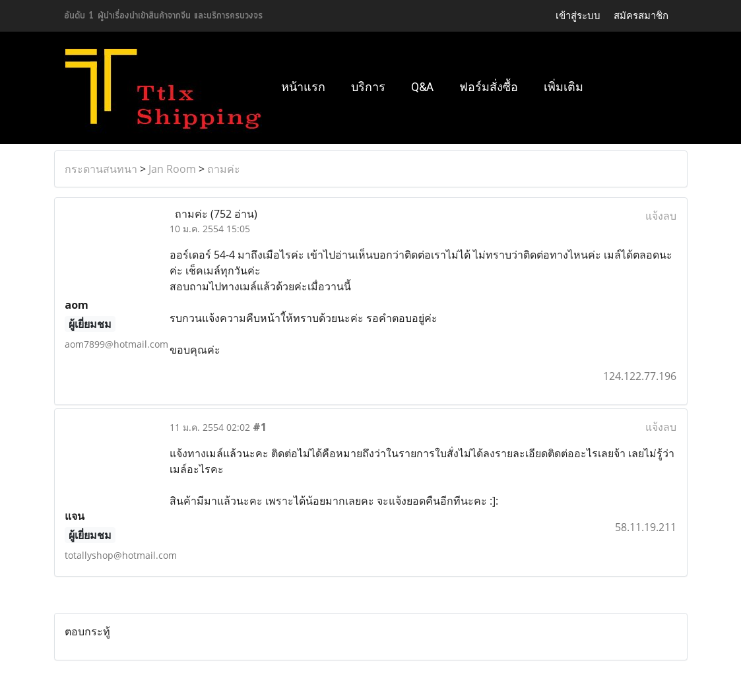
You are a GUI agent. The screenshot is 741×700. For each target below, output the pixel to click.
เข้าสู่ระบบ (578, 16)
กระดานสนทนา (101, 169)
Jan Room (172, 169)
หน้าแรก (303, 87)
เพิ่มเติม (564, 87)
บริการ (368, 87)
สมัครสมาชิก (641, 16)
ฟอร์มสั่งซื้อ (489, 87)
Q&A (422, 87)
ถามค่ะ (224, 169)
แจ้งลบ (661, 216)
